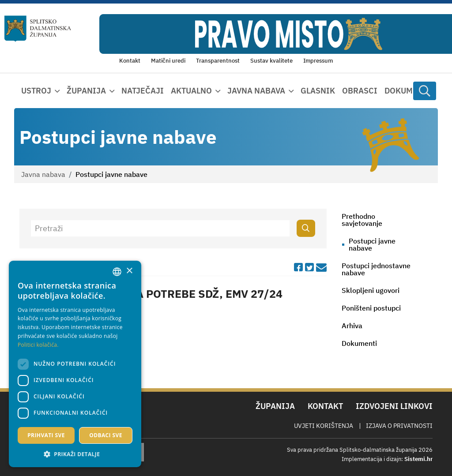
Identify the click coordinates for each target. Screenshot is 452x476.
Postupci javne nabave (372, 244)
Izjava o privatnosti (399, 426)
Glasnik (318, 91)
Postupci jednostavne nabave (376, 269)
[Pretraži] (160, 228)
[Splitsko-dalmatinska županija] (38, 29)
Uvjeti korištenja (324, 426)
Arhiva (352, 326)
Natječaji (143, 91)
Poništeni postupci (371, 308)
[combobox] (117, 272)
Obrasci (360, 91)
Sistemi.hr (418, 459)
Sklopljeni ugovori (371, 290)
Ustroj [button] (36, 91)
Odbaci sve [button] (106, 435)
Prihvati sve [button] (46, 435)
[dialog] (75, 364)
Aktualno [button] (191, 91)
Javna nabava (43, 174)
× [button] (129, 271)
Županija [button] (86, 91)
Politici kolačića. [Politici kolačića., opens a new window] (38, 345)
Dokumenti (408, 91)
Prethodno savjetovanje (362, 220)
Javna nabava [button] (256, 91)
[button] (75, 454)
